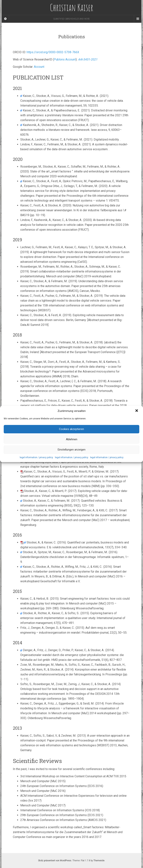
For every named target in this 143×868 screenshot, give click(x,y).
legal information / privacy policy (36, 457)
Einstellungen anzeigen (72, 450)
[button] (137, 411)
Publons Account (65, 59)
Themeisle (99, 861)
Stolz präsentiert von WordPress (55, 861)
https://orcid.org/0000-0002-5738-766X (53, 52)
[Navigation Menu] (138, 19)
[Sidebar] (5, 19)
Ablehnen (72, 439)
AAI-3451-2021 (88, 59)
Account (39, 67)
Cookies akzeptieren (71, 429)
